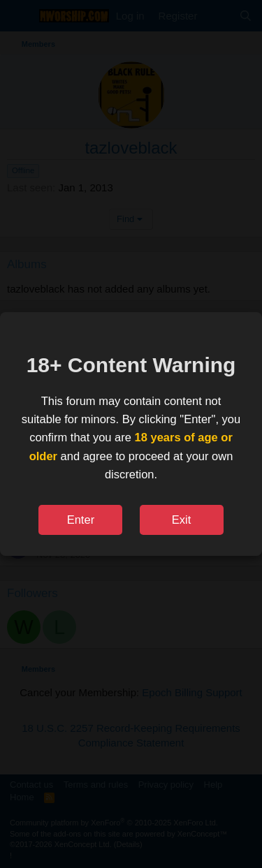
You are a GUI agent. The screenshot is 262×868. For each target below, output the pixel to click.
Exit (182, 520)
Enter (81, 520)
